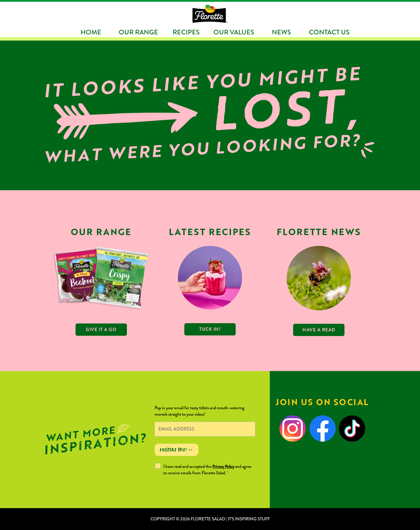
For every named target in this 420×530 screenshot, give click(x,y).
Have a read (319, 330)
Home (91, 32)
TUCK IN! (210, 329)
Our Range (138, 32)
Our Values (234, 32)
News (281, 32)
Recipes (186, 32)
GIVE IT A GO (101, 330)
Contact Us (329, 32)
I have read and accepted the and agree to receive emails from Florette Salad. (207, 470)
